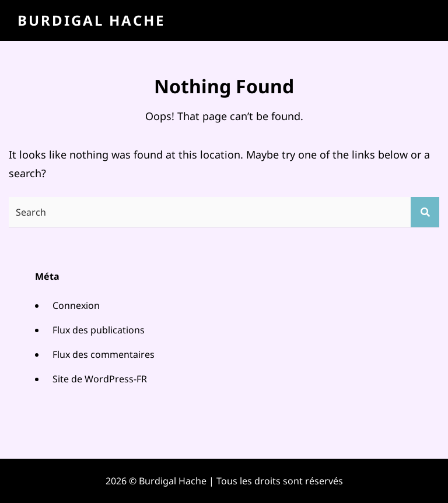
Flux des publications (99, 330)
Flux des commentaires (104, 354)
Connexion (76, 305)
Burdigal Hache (91, 20)
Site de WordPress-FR (100, 379)
